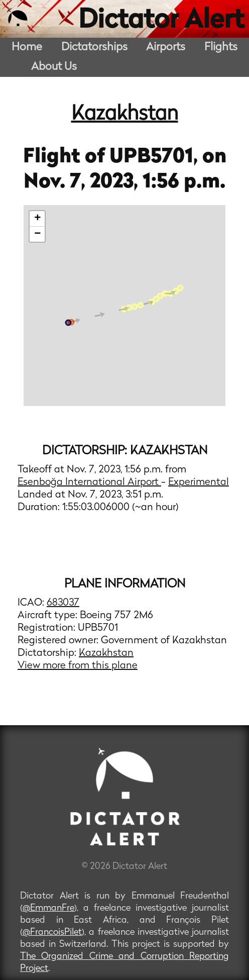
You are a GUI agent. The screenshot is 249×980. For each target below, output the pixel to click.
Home (27, 47)
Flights (221, 47)
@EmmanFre (48, 908)
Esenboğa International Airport (89, 482)
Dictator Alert (161, 21)
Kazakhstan (125, 115)
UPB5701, (156, 157)
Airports (166, 47)
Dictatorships (94, 47)
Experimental (199, 482)
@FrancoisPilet (52, 933)
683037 (63, 603)
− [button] (37, 234)
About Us (54, 67)
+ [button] (37, 219)
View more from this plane (78, 666)
